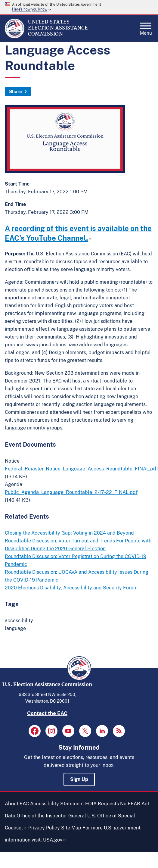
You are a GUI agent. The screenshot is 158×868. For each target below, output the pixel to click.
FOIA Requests (102, 804)
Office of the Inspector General (51, 816)
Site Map (71, 828)
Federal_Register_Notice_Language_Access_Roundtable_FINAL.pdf (81, 469)
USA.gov (55, 840)
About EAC (17, 804)
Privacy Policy (44, 828)
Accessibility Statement (57, 804)
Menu (146, 27)
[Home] (15, 37)
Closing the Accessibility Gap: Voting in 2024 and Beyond (69, 533)
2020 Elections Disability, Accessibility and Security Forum (71, 588)
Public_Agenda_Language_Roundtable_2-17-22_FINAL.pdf (71, 492)
